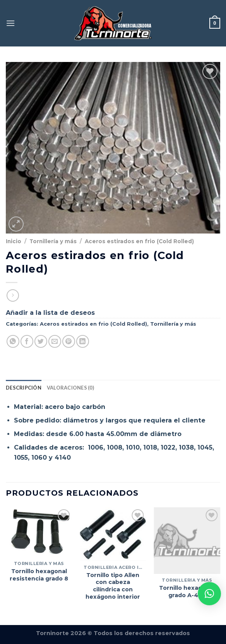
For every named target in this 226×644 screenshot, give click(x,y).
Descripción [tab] (24, 388)
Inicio (14, 241)
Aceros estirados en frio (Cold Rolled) (139, 241)
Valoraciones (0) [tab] (70, 388)
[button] (209, 594)
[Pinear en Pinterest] (69, 341)
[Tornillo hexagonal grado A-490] (187, 541)
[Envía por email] (55, 341)
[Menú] (10, 23)
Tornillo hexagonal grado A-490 (187, 592)
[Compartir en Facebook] (27, 341)
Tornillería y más (53, 241)
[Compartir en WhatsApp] (13, 341)
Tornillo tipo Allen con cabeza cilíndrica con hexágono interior (113, 586)
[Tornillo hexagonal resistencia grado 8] (39, 532)
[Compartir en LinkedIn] (83, 341)
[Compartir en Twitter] (41, 341)
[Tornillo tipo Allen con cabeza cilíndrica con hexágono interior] (113, 534)
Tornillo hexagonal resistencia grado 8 (39, 575)
